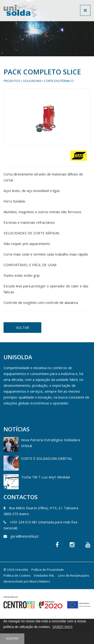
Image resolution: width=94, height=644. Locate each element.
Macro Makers (40, 581)
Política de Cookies (17, 575)
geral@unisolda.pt (25, 536)
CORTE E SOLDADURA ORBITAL (47, 458)
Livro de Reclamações (74, 575)
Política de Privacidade (48, 570)
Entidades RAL (44, 575)
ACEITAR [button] (12, 639)
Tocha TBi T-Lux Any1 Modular (46, 477)
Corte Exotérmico (59, 81)
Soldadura (32, 81)
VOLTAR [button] (22, 327)
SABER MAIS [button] (62, 627)
